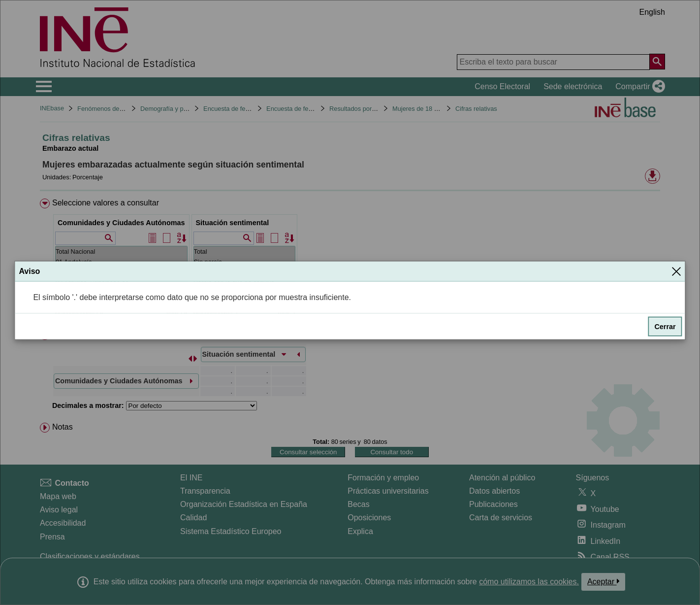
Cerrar (665, 327)
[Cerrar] (676, 271)
